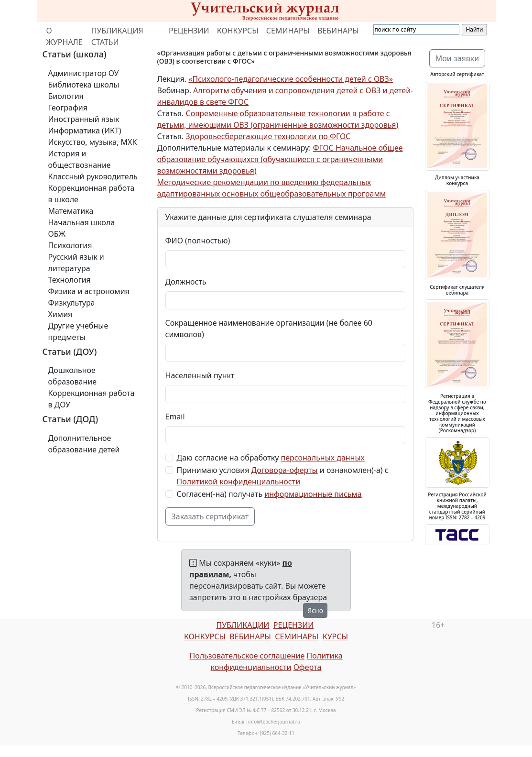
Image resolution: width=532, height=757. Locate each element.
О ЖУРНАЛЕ (65, 36)
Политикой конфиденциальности (239, 482)
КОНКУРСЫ (238, 31)
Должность (186, 282)
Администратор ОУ (84, 73)
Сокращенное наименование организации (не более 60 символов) (269, 329)
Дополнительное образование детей (84, 444)
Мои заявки (457, 58)
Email (175, 417)
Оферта (308, 667)
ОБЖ (57, 234)
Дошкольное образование (73, 376)
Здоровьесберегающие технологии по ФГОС (268, 136)
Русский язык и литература (76, 263)
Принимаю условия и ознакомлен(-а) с (283, 476)
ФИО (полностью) (198, 241)
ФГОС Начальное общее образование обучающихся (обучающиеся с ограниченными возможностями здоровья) (280, 159)
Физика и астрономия (89, 291)
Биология (66, 96)
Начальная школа (82, 222)
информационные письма (313, 494)
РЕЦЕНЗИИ (189, 31)
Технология (70, 280)
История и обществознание (80, 159)
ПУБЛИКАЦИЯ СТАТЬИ (117, 36)
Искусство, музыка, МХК (93, 142)
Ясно (315, 610)
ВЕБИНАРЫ (338, 31)
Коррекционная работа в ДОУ (92, 399)
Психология (70, 245)
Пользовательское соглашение (247, 656)
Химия (60, 314)
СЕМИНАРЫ (288, 31)
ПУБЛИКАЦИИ (243, 625)
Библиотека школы (84, 85)
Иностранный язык (84, 119)
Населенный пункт (200, 375)
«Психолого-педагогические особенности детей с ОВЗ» (291, 79)
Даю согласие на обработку (271, 458)
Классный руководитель (93, 176)
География (68, 108)
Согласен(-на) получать (269, 494)
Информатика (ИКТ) (85, 131)
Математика (71, 211)
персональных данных (323, 458)
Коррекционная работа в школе (92, 194)
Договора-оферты (285, 470)
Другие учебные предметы (78, 331)
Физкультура (72, 303)
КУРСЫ (335, 636)
